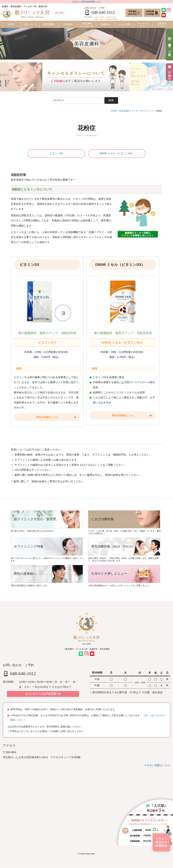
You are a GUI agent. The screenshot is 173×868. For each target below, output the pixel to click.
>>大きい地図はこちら (157, 765)
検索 (111, 100)
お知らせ (170, 72)
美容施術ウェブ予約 (170, 45)
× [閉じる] (170, 834)
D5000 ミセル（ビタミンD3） (117, 153)
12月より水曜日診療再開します (86, 2)
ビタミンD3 (56, 153)
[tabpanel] (87, 77)
